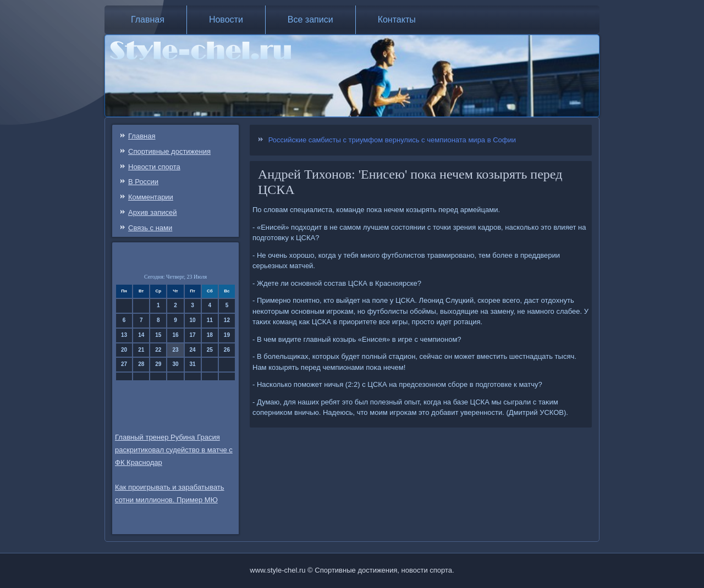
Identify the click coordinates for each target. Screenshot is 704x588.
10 (193, 320)
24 (193, 350)
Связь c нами (150, 228)
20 (124, 350)
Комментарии (151, 197)
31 (193, 364)
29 (158, 364)
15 (158, 335)
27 (124, 364)
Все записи (310, 20)
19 (227, 335)
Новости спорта (154, 167)
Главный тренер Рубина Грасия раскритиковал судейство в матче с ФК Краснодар (174, 450)
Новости (226, 20)
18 (210, 335)
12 (227, 320)
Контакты (397, 20)
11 (210, 320)
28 (141, 364)
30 (175, 364)
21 (141, 350)
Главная (148, 20)
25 (210, 350)
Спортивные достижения (169, 151)
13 (124, 335)
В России (143, 182)
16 (175, 335)
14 (141, 335)
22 (158, 350)
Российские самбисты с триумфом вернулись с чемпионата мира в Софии (392, 140)
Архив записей (153, 212)
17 (193, 335)
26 (227, 350)
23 (175, 350)
